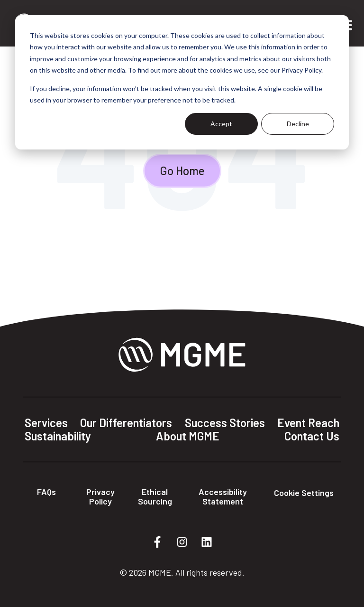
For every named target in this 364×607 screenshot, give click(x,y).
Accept (221, 124)
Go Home (182, 171)
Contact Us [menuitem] (312, 436)
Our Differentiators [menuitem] (126, 423)
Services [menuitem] (46, 423)
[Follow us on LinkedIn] (207, 542)
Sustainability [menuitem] (58, 436)
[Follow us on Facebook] (157, 542)
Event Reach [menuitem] (308, 423)
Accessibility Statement (223, 496)
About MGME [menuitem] (188, 436)
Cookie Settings (304, 493)
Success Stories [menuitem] (225, 423)
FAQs (46, 492)
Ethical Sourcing (155, 496)
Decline (298, 124)
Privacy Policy (100, 496)
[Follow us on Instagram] (182, 542)
